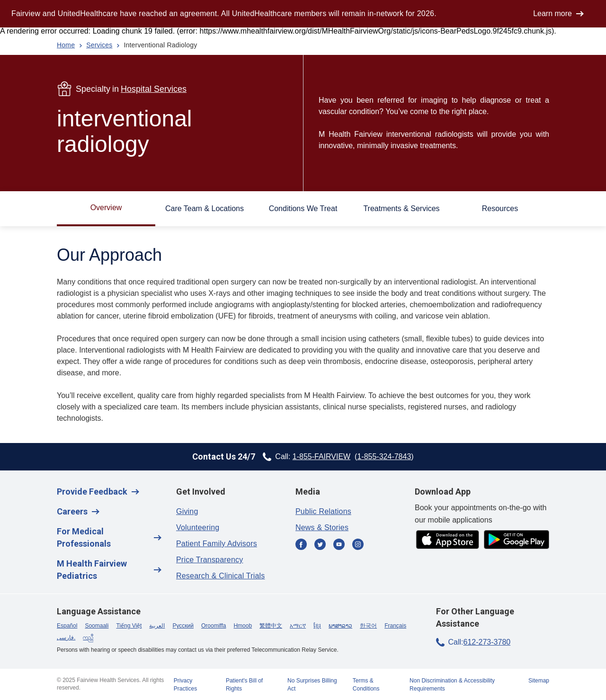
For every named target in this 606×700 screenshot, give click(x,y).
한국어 (368, 626)
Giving (187, 511)
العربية (157, 626)
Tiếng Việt (129, 626)
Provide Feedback (92, 492)
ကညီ (88, 638)
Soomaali (97, 626)
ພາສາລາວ (340, 626)
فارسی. (66, 638)
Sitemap (539, 681)
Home (66, 45)
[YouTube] (339, 545)
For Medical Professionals (84, 537)
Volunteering (198, 527)
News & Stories (322, 527)
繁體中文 (271, 626)
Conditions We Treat (303, 208)
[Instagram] (358, 545)
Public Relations (323, 511)
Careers (72, 511)
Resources (500, 208)
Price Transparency (209, 560)
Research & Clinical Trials (220, 576)
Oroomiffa (214, 626)
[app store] (447, 540)
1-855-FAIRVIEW (321, 456)
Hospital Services (154, 89)
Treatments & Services (401, 208)
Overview (106, 208)
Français (395, 626)
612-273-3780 (487, 642)
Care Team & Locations (205, 208)
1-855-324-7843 (384, 456)
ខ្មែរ (317, 626)
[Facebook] (301, 545)
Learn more (553, 13)
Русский (183, 626)
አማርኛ (298, 626)
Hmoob (243, 626)
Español (67, 626)
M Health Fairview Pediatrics (92, 570)
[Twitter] (320, 545)
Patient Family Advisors (217, 544)
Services (99, 45)
